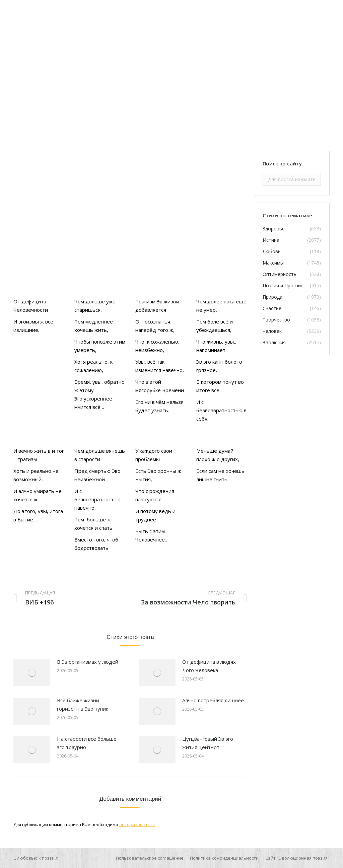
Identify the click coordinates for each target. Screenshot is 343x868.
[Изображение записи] (32, 673)
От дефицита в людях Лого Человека (209, 666)
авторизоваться (137, 824)
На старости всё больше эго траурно (87, 743)
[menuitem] (150, 858)
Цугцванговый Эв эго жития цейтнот (208, 743)
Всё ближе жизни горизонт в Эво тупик (83, 704)
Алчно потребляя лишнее (213, 700)
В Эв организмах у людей (88, 662)
